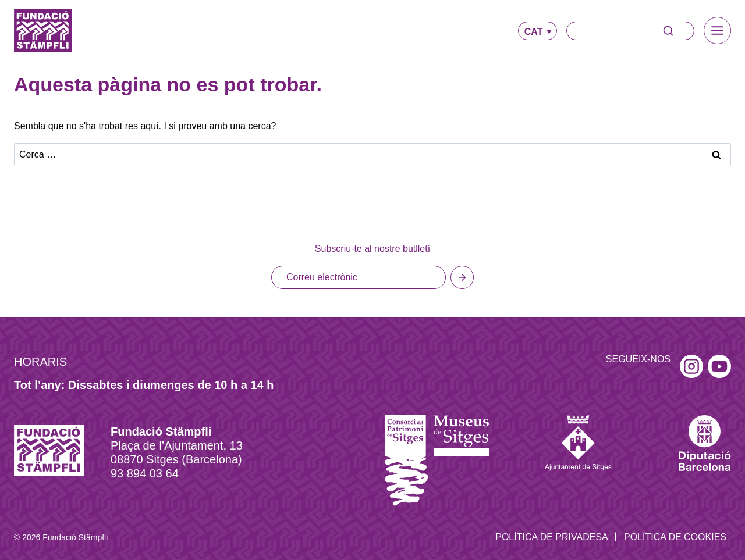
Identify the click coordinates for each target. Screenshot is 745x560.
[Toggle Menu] (717, 31)
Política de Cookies (675, 510)
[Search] (630, 31)
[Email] (359, 250)
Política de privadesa (552, 510)
